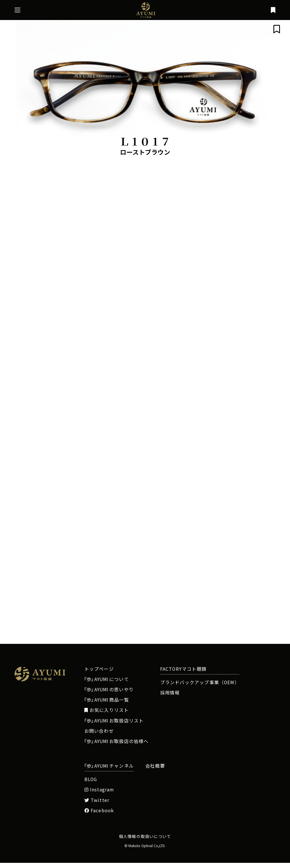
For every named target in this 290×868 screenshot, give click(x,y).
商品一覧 (107, 705)
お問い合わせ (99, 736)
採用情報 (170, 698)
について (107, 684)
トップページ (99, 674)
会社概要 (155, 771)
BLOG (91, 785)
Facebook (99, 816)
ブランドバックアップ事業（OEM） (200, 688)
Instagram (99, 795)
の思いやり (109, 695)
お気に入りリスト (107, 715)
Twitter (97, 805)
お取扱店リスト (114, 726)
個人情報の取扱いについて (145, 841)
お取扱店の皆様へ (117, 746)
